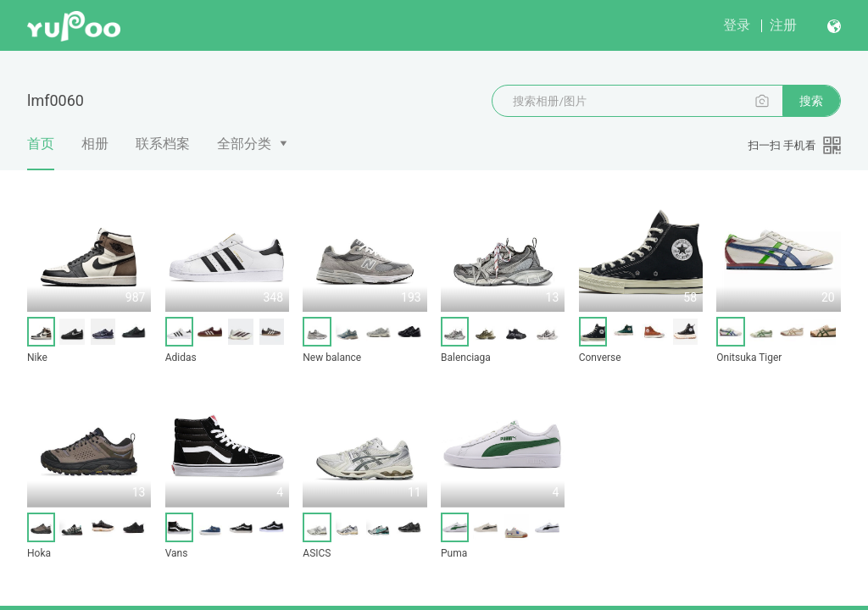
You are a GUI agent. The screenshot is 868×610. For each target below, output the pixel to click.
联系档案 (163, 144)
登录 (737, 25)
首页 (41, 153)
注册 (783, 25)
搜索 (811, 101)
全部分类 (244, 144)
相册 (95, 144)
